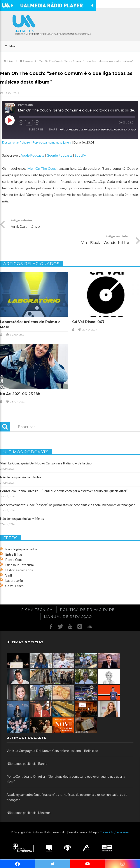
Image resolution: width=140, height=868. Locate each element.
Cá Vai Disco (14, 586)
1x (29, 123)
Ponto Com (13, 560)
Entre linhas (14, 554)
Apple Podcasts (32, 155)
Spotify (80, 155)
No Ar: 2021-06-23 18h (20, 394)
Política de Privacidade (87, 610)
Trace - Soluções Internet (115, 832)
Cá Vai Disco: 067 (88, 322)
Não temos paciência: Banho (20, 477)
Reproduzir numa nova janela (52, 142)
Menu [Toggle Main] (10, 46)
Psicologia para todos (21, 549)
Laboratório (14, 580)
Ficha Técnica (37, 610)
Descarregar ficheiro (16, 142)
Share (53, 129)
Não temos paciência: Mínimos (22, 519)
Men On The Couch (42, 168)
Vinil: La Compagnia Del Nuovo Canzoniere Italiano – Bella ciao (46, 463)
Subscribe (36, 129)
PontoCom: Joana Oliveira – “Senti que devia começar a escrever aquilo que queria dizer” (64, 491)
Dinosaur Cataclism (19, 565)
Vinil (9, 575)
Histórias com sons (19, 570)
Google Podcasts (59, 155)
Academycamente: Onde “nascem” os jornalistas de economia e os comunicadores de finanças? (67, 505)
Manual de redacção (68, 617)
